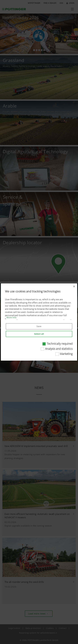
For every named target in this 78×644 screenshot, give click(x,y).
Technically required (60, 344)
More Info (11, 317)
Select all (39, 334)
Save (39, 326)
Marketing (66, 354)
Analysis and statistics (59, 349)
